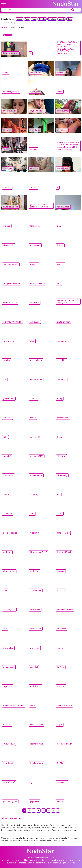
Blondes (42, 19)
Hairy (70, 19)
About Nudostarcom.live (37, 858)
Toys (34, 19)
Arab (27, 19)
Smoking (52, 19)
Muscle (62, 19)
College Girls (8, 23)
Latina (20, 19)
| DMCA (52, 858)
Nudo (66, 4)
